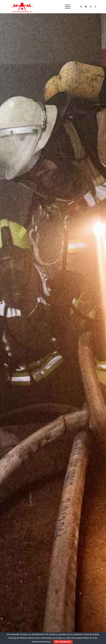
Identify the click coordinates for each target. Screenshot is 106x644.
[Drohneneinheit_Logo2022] (44, 7)
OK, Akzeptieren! (63, 642)
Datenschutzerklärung (41, 642)
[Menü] (66, 7)
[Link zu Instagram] (81, 7)
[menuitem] (66, 7)
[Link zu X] (91, 7)
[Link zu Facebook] (96, 7)
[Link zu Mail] (86, 7)
